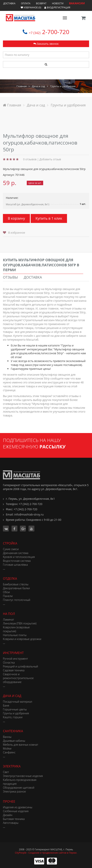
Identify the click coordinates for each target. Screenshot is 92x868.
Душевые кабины (14, 741)
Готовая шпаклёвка (15, 565)
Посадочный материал (18, 702)
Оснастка (9, 662)
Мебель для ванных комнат (21, 745)
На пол (9, 614)
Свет (6, 772)
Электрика (12, 766)
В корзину (16, 218)
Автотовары (11, 823)
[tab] (43, 265)
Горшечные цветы (15, 709)
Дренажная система (16, 553)
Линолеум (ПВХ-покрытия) (20, 623)
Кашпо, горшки (13, 717)
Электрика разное (14, 791)
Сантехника (13, 731)
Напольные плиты (15, 635)
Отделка (10, 579)
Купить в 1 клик (49, 218)
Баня (6, 705)
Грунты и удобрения (16, 713)
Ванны (7, 737)
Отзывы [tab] (10, 277)
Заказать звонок (46, 44)
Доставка (9, 3)
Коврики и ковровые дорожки (22, 639)
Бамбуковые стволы (16, 584)
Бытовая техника (14, 819)
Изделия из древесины (18, 807)
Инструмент (13, 653)
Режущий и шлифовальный (21, 666)
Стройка (10, 543)
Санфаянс (9, 752)
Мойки (7, 748)
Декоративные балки (16, 588)
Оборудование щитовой (19, 788)
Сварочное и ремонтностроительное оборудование (18, 678)
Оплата (26, 3)
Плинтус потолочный (17, 600)
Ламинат (8, 619)
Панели (8, 596)
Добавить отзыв (50, 159)
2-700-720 (49, 32)
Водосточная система (17, 561)
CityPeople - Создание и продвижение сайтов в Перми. (46, 853)
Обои (6, 592)
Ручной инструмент (15, 659)
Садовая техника (14, 670)
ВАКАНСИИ (77, 3)
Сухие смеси (11, 549)
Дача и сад (12, 696)
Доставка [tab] (33, 277)
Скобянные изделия (16, 811)
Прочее (9, 801)
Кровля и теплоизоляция (19, 557)
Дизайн (8, 815)
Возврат (41, 3)
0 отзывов (30, 159)
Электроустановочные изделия (23, 776)
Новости (58, 3)
